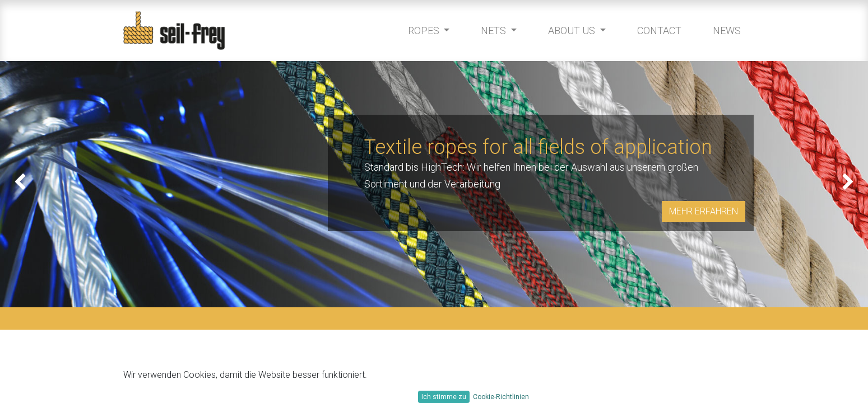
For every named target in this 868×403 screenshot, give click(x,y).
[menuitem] (656, 31)
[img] (35, 184)
